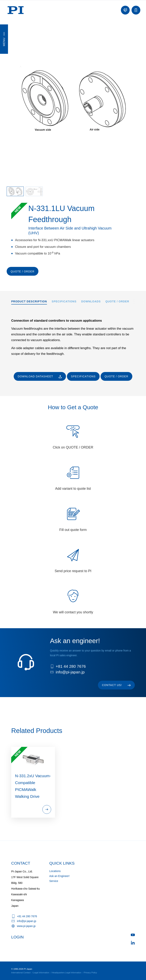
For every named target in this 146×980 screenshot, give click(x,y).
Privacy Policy (90, 973)
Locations (55, 871)
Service (54, 881)
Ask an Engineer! (59, 876)
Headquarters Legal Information (67, 973)
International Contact (21, 973)
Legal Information (41, 973)
